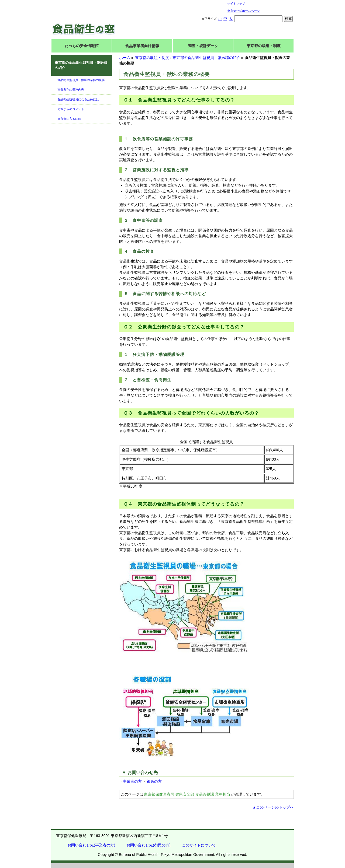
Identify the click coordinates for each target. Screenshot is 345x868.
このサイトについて (199, 845)
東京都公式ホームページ (244, 11)
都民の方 (154, 781)
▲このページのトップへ (273, 807)
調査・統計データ (203, 46)
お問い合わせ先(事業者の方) (91, 845)
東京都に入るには (69, 119)
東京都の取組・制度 (264, 46)
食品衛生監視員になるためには (78, 99)
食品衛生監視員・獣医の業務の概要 (81, 80)
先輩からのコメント (71, 109)
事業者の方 (132, 781)
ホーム (125, 58)
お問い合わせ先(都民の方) (148, 845)
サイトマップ (236, 3)
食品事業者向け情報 (142, 46)
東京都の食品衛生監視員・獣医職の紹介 (206, 58)
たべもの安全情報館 (82, 46)
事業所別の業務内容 (71, 90)
